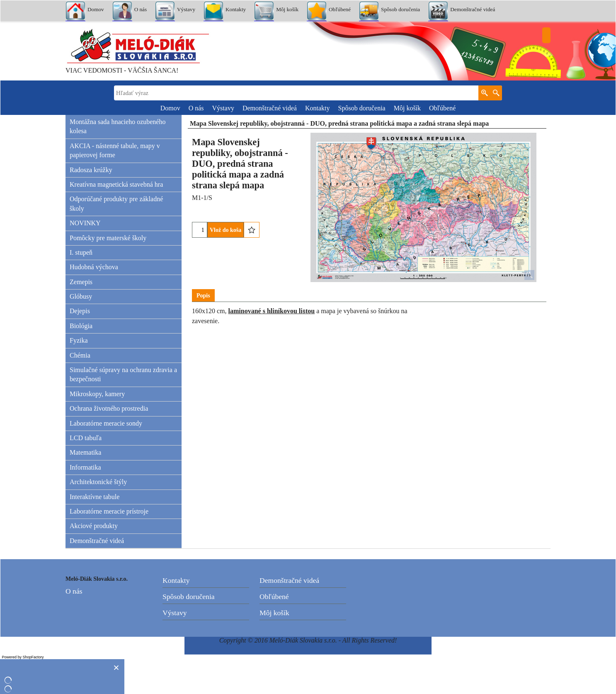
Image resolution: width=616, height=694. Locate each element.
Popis (203, 296)
